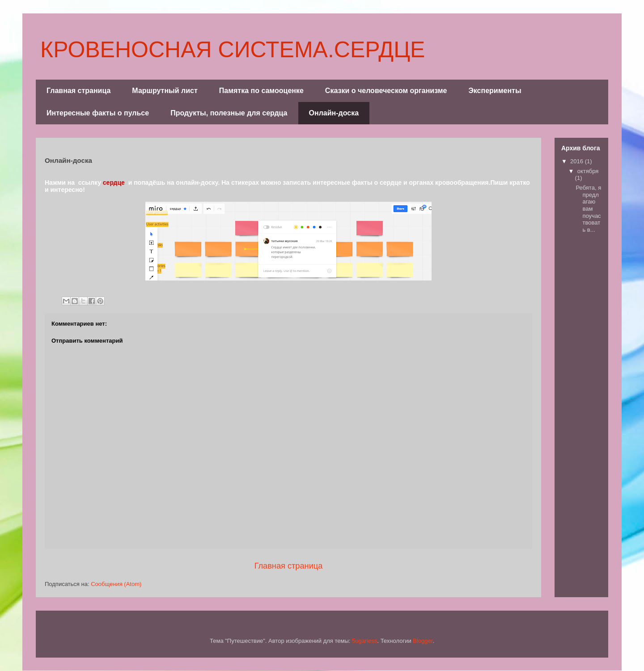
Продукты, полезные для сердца (229, 113)
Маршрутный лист (165, 91)
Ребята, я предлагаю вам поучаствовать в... (588, 209)
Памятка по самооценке (261, 91)
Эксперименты (495, 91)
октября (588, 171)
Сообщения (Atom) (116, 584)
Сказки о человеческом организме (386, 91)
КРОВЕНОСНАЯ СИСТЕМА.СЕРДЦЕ (233, 50)
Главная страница (78, 91)
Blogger (423, 641)
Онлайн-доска (334, 113)
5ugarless (364, 641)
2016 (578, 161)
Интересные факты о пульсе (98, 113)
